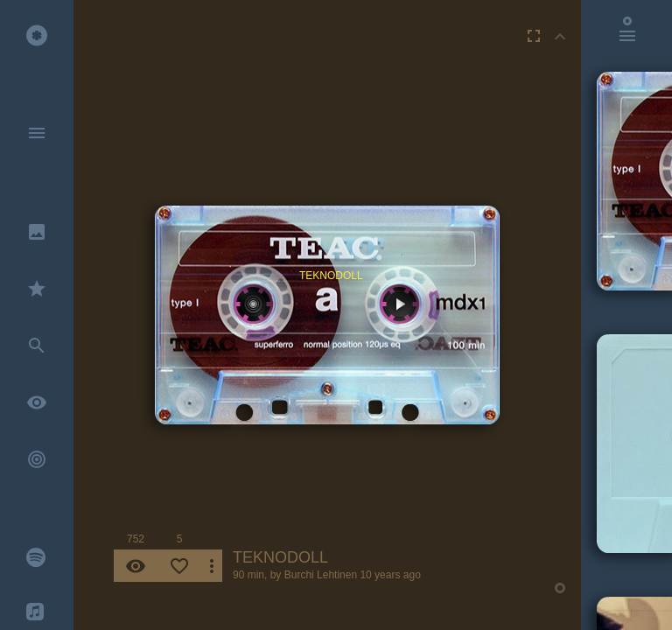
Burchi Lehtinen (321, 575)
